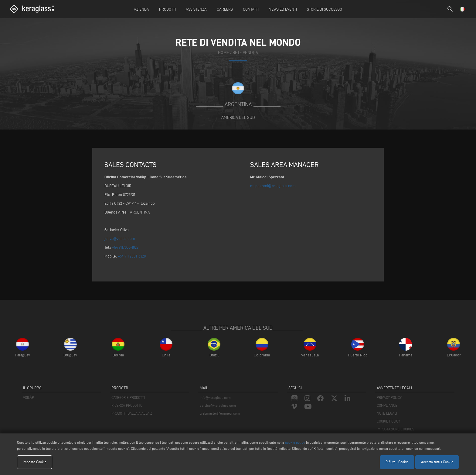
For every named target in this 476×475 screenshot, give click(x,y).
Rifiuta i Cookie (397, 462)
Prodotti (167, 9)
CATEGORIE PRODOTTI (128, 398)
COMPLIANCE (387, 405)
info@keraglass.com (215, 398)
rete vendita (245, 53)
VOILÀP (29, 398)
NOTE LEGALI (387, 413)
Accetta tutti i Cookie (437, 462)
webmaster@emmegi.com (220, 413)
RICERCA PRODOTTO (127, 405)
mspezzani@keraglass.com (273, 186)
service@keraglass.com (218, 405)
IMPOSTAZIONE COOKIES (396, 429)
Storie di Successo (325, 9)
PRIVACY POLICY (389, 398)
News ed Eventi (283, 9)
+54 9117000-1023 (125, 247)
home (224, 53)
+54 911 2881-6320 (132, 256)
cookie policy (295, 442)
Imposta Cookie (35, 462)
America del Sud (238, 117)
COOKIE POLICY (388, 421)
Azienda (141, 9)
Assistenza (196, 9)
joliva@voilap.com (120, 238)
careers (225, 9)
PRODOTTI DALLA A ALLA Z (132, 413)
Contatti (251, 9)
